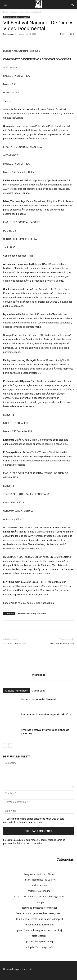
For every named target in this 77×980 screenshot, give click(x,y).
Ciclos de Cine (39, 885)
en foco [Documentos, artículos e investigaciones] (39, 896)
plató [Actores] (39, 936)
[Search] (72, 4)
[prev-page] (5, 746)
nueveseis (27, 969)
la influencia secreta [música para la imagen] (39, 919)
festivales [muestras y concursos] (26, 12)
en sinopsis (39, 902)
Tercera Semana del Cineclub (39, 699)
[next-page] (10, 746)
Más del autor (38, 691)
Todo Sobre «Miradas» (62, 644)
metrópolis (12, 34)
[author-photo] (39, 658)
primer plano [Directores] (39, 941)
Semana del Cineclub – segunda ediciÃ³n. (46, 714)
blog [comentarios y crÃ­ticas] (40, 874)
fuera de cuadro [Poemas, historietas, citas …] (39, 913)
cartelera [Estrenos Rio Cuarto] (40, 880)
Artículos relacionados (16, 691)
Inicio (6, 12)
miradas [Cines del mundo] (40, 925)
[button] (5, 4)
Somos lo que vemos (14, 644)
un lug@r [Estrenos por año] (39, 947)
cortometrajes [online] (39, 891)
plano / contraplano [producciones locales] (40, 930)
